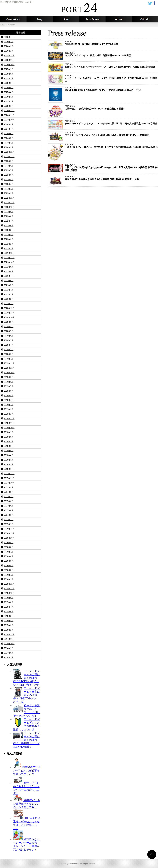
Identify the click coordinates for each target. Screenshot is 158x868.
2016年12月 (9, 529)
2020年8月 (9, 327)
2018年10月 (9, 428)
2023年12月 (9, 152)
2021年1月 (9, 304)
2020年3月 (9, 350)
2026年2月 (9, 46)
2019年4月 (9, 400)
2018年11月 (9, 423)
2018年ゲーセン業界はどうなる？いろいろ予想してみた (27, 804)
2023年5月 (9, 180)
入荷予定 (118, 19)
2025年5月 (9, 88)
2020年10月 (9, 317)
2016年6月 (9, 556)
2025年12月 (9, 55)
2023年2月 (9, 193)
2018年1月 (9, 469)
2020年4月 (9, 345)
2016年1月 (9, 579)
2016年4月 (9, 566)
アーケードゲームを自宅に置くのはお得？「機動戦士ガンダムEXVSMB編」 (26, 740)
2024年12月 (9, 111)
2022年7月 (9, 221)
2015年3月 (9, 625)
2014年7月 (9, 657)
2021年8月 (9, 271)
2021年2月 (9, 299)
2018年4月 (9, 455)
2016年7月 (9, 552)
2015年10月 (9, 593)
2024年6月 (9, 134)
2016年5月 (9, 561)
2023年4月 (9, 184)
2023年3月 (9, 189)
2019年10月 (9, 373)
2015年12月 (9, 584)
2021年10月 (9, 262)
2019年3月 (9, 405)
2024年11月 (9, 115)
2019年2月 (9, 409)
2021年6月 (9, 281)
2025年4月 (9, 92)
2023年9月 (9, 161)
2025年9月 (9, 69)
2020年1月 (9, 359)
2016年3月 (9, 570)
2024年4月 (9, 143)
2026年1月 (9, 51)
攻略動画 (13, 19)
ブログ (39, 19)
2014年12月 (9, 634)
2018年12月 (9, 418)
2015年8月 (9, 602)
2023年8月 (9, 166)
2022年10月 (9, 207)
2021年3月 (9, 294)
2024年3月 (9, 147)
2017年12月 (9, 474)
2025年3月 (9, 97)
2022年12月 (9, 198)
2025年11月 (9, 60)
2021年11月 (9, 258)
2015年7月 (9, 607)
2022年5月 (9, 230)
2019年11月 (9, 368)
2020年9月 (9, 322)
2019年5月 (9, 396)
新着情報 (92, 19)
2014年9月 (9, 648)
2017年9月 (9, 487)
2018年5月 (9, 451)
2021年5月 (9, 285)
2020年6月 (9, 336)
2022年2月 (9, 244)
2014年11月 (9, 639)
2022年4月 (9, 235)
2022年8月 (9, 216)
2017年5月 (9, 506)
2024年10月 (9, 120)
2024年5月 (9, 138)
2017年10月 (9, 483)
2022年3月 (9, 239)
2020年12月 (9, 308)
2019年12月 (9, 363)
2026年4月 (9, 37)
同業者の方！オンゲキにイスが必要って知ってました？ (27, 771)
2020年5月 (9, 340)
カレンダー (145, 19)
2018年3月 (9, 460)
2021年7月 (9, 276)
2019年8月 (9, 382)
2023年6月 (9, 175)
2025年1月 (9, 106)
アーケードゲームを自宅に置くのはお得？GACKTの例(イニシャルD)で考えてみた (26, 678)
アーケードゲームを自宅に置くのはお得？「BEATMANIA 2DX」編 (26, 695)
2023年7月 (9, 170)
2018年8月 (9, 437)
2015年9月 (9, 598)
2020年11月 (9, 313)
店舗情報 (66, 19)
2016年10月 (9, 538)
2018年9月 (9, 432)
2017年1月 (9, 524)
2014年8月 (9, 653)
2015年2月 (9, 630)
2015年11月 (9, 589)
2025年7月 (9, 78)
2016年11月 (9, 533)
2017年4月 (9, 510)
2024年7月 (9, 129)
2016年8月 (9, 547)
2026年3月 (9, 42)
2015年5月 (9, 616)
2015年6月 (9, 611)
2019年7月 (9, 386)
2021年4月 (9, 290)
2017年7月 (9, 497)
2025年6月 (9, 83)
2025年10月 (9, 65)
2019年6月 (9, 391)
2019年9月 (9, 377)
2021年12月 (9, 253)
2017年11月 (9, 478)
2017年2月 (9, 520)
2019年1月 (9, 414)
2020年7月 (9, 331)
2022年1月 (9, 248)
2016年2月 (9, 575)
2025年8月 (9, 74)
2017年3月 (9, 515)
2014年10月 (9, 644)
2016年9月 (9, 543)
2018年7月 (9, 441)
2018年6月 (9, 446)
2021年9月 (9, 267)
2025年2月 (9, 101)
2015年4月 (9, 621)
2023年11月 (9, 157)
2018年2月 (9, 464)
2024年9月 (9, 124)
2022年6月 (9, 225)
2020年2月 (9, 354)
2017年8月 (9, 492)
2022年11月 (9, 203)
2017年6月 (9, 501)
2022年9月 (9, 212)
